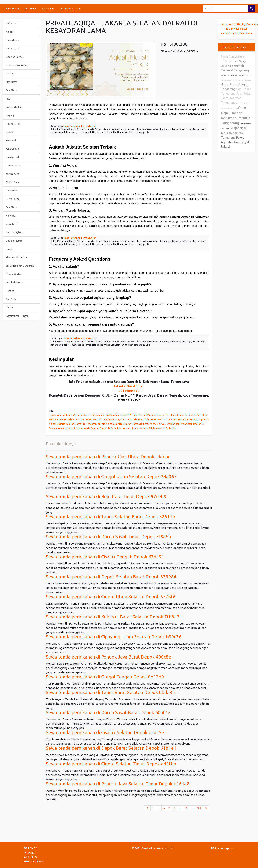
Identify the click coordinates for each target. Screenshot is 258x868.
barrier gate (12, 48)
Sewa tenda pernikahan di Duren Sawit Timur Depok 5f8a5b (108, 537)
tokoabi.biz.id (165, 848)
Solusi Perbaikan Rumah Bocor (80, 126)
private (10, 132)
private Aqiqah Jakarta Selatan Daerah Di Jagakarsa (133, 415)
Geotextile (12, 191)
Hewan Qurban (14, 274)
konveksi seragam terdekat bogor (233, 75)
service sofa (12, 174)
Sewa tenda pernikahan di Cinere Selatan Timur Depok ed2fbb (111, 764)
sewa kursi (12, 224)
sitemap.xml (226, 848)
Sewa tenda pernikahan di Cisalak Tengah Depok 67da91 (105, 557)
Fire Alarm (11, 82)
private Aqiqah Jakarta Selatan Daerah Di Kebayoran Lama (100, 419)
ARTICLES (48, 8)
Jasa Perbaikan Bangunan (20, 266)
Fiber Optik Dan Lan (17, 257)
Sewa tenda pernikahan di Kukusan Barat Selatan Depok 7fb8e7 (113, 617)
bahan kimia (12, 40)
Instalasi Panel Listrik (17, 316)
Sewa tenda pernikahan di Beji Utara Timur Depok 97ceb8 (106, 497)
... (159, 808)
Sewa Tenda (13, 199)
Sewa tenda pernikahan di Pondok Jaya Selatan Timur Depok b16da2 (118, 784)
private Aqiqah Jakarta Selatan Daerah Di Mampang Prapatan (166, 419)
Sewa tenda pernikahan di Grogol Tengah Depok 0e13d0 (105, 677)
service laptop (14, 165)
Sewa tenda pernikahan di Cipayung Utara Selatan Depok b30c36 (114, 637)
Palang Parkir (13, 124)
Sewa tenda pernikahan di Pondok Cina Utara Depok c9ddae (108, 457)
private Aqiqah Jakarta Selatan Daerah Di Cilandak (76, 415)
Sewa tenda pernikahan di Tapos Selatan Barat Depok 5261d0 (110, 517)
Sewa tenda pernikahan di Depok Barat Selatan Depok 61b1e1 (111, 748)
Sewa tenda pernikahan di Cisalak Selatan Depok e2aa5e (105, 732)
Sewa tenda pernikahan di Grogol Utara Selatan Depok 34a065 (111, 477)
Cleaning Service (15, 57)
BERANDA (12, 8)
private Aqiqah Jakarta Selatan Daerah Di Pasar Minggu (128, 424)
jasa (8, 99)
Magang (10, 115)
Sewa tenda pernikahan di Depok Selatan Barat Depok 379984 (111, 577)
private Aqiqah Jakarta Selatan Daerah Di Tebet (149, 428)
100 (199, 808)
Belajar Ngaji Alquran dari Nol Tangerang (234, 133)
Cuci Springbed (14, 232)
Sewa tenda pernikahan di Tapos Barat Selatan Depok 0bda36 (110, 692)
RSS (213, 848)
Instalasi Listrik (14, 282)
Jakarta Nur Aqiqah (129, 386)
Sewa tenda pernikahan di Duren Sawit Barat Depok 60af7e (108, 713)
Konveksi (11, 216)
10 (186, 808)
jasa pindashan (14, 107)
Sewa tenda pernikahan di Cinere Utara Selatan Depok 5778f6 (111, 597)
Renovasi (11, 140)
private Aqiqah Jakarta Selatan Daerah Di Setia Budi (94, 428)
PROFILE (31, 8)
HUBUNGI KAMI (71, 8)
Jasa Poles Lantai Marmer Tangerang (236, 98)
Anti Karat (11, 23)
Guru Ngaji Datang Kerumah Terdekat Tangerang (235, 66)
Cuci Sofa (11, 299)
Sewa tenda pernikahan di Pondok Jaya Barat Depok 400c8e (109, 657)
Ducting (10, 74)
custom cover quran (17, 65)
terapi (9, 249)
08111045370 (129, 391)
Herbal (10, 308)
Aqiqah (10, 32)
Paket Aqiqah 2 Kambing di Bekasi (235, 142)
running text (13, 149)
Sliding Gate (13, 182)
